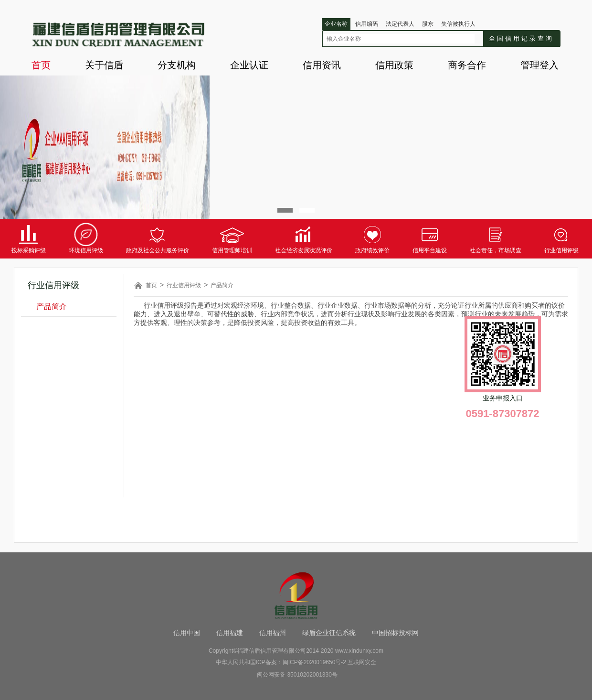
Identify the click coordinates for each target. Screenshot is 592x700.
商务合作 (467, 65)
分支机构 (177, 65)
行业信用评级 (184, 285)
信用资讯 (322, 65)
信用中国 (187, 633)
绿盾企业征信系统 (329, 633)
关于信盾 (104, 65)
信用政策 (394, 65)
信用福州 (273, 633)
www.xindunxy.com (359, 651)
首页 (41, 65)
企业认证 (249, 65)
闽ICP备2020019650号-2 (314, 662)
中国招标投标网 (395, 633)
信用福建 (230, 633)
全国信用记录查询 (521, 38)
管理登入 (539, 65)
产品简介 (52, 307)
